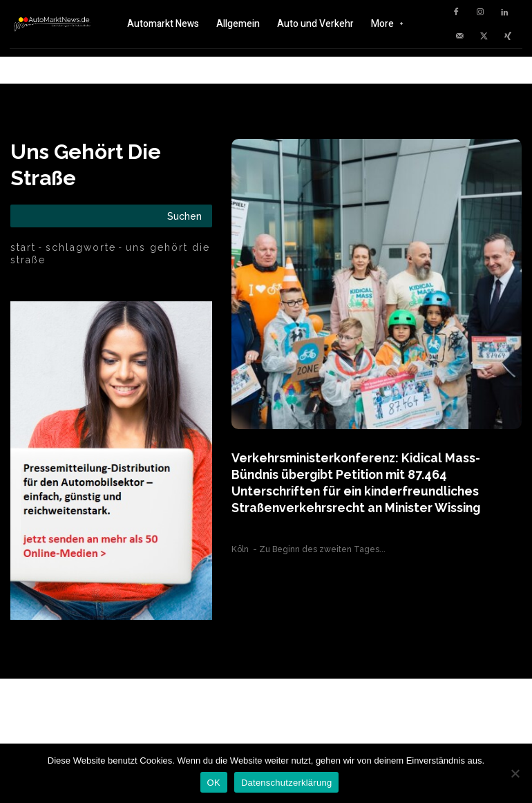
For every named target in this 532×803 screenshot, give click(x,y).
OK (214, 783)
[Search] (184, 216)
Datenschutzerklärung (286, 783)
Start (23, 247)
